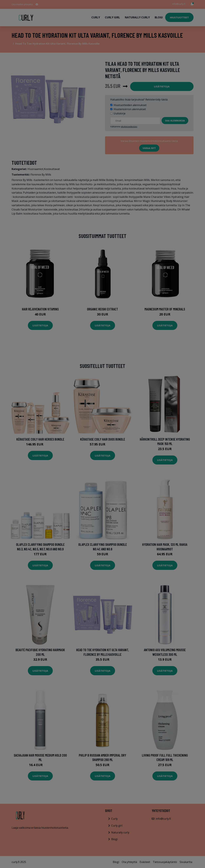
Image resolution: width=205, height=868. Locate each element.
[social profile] (37, 4)
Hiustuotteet (179, 17)
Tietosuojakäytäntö (165, 862)
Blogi (159, 17)
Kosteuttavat (52, 169)
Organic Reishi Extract (102, 309)
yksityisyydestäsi (129, 127)
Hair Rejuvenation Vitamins (40, 309)
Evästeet (145, 862)
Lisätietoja (162, 86)
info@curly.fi (179, 4)
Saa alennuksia (175, 121)
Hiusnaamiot (35, 169)
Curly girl (112, 17)
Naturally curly (137, 17)
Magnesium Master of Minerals (165, 309)
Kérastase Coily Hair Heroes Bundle (40, 439)
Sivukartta (186, 862)
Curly (96, 17)
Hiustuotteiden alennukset (130, 105)
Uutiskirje (120, 113)
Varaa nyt (149, 148)
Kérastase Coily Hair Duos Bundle (103, 439)
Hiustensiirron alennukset (130, 109)
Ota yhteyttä (129, 862)
